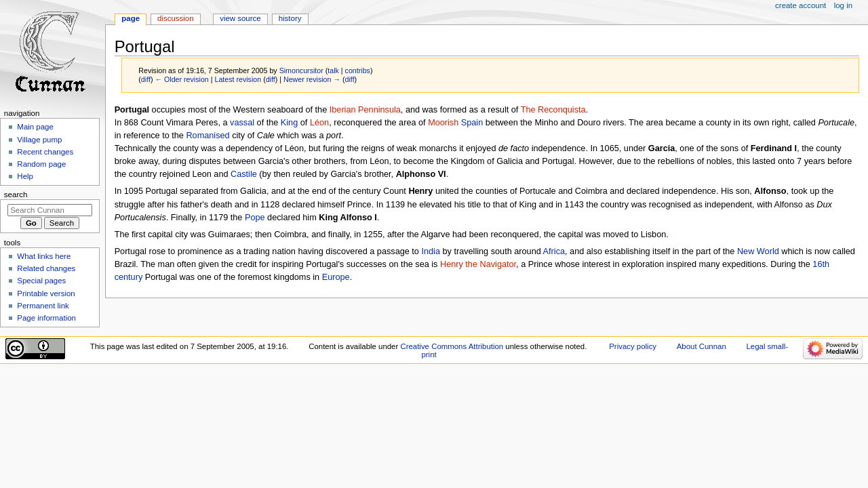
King (289, 123)
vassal (242, 123)
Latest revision (238, 79)
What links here (44, 256)
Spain (472, 123)
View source (240, 18)
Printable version (46, 293)
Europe (336, 277)
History (290, 18)
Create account (801, 5)
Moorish (443, 123)
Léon (319, 123)
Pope (255, 218)
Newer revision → (312, 79)
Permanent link (43, 306)
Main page (35, 127)
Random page (41, 164)
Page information (46, 318)
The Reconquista (553, 110)
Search (16, 195)
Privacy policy (633, 346)
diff (146, 79)
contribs (358, 70)
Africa (554, 251)
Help (25, 176)
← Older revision (181, 79)
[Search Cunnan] (50, 210)
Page (131, 18)
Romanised (208, 136)
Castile (244, 174)
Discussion (175, 18)
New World (758, 251)
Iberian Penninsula (365, 110)
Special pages (41, 281)
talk (333, 70)
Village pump (39, 140)
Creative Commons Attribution (452, 346)
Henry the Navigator (478, 264)
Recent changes (45, 152)
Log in (843, 5)
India (431, 251)
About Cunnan (702, 346)
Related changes (46, 268)
